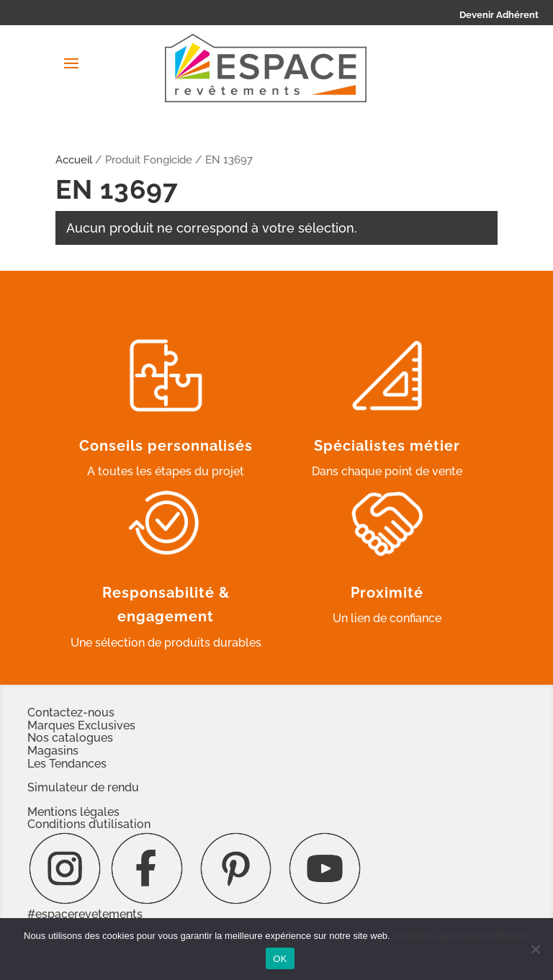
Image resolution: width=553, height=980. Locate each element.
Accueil (74, 159)
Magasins (53, 751)
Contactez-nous (71, 712)
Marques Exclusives (81, 725)
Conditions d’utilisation (89, 824)
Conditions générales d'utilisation (461, 936)
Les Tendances (67, 764)
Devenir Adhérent (499, 15)
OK (280, 959)
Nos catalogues (70, 738)
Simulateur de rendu (83, 787)
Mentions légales (73, 812)
